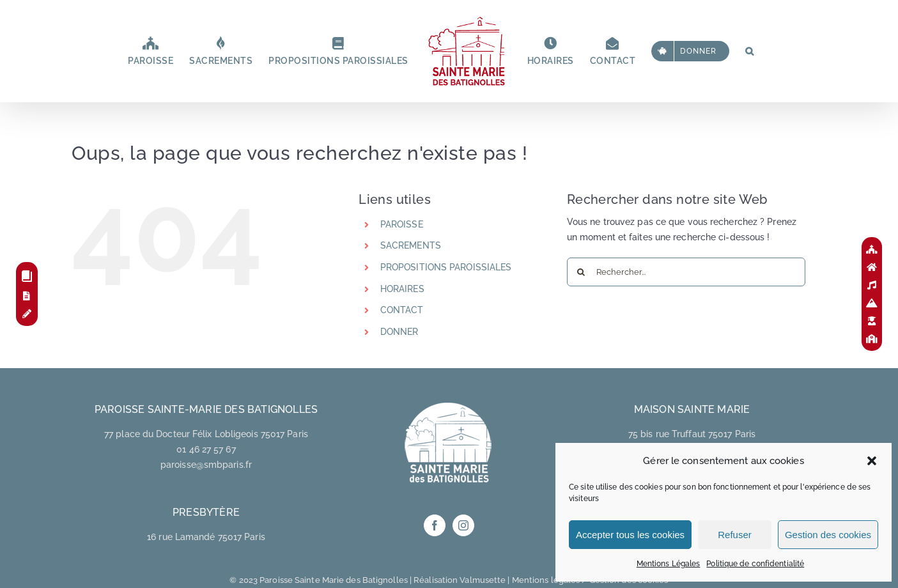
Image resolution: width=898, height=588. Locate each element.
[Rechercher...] (686, 272)
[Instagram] (463, 525)
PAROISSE (402, 224)
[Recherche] (581, 272)
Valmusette (483, 580)
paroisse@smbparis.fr (206, 465)
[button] (872, 461)
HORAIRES (402, 289)
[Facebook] (435, 525)
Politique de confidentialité (755, 564)
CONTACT (402, 310)
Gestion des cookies (828, 535)
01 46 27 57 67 (206, 449)
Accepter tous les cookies (630, 535)
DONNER (399, 332)
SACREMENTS (411, 245)
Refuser (735, 535)
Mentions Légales (669, 564)
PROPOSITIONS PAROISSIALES (446, 267)
